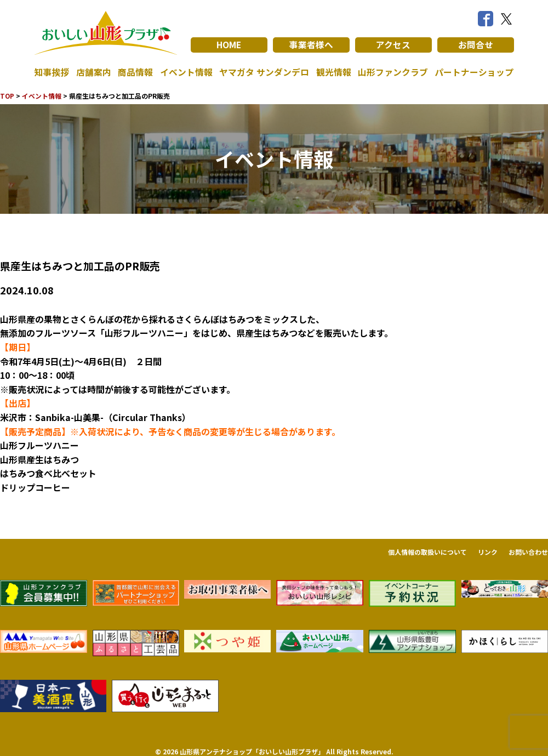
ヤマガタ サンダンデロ (264, 72)
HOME (229, 45)
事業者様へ (311, 45)
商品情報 (135, 72)
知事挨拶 (52, 72)
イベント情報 (186, 72)
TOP (7, 96)
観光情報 (334, 72)
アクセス (393, 45)
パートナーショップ (474, 72)
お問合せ (476, 45)
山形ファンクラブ (393, 72)
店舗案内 (94, 72)
